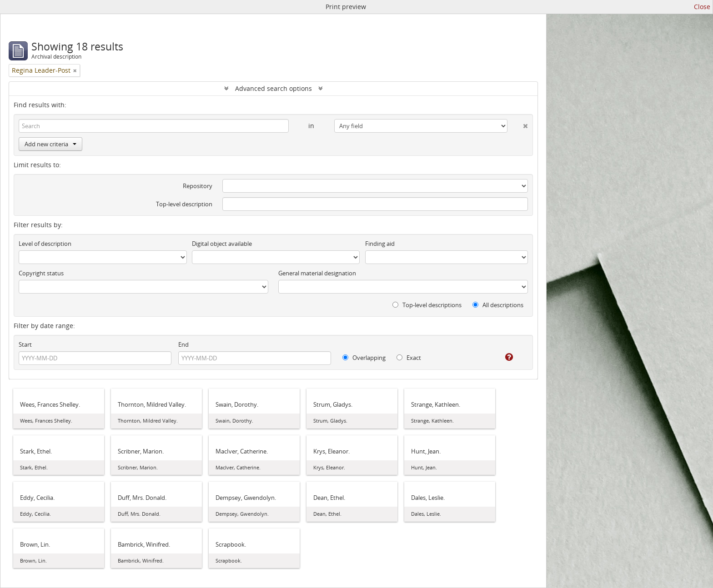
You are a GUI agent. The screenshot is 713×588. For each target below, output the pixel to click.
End (183, 344)
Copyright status (41, 273)
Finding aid (380, 244)
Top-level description (184, 204)
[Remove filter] (75, 70)
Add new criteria (50, 144)
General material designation (317, 273)
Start (25, 344)
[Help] (503, 357)
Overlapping (364, 358)
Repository (198, 186)
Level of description (45, 244)
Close (702, 7)
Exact (409, 358)
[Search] (154, 126)
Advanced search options (274, 88)
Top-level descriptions (427, 305)
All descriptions (498, 305)
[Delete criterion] (518, 124)
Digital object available (222, 244)
